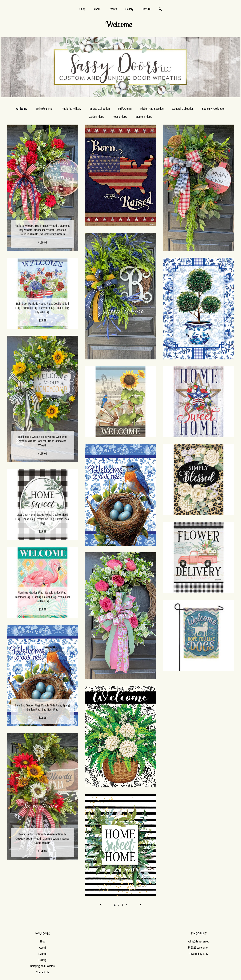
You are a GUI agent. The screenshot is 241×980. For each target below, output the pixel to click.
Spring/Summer (44, 109)
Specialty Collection (214, 109)
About (97, 9)
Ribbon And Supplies (152, 109)
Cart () (146, 9)
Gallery (129, 9)
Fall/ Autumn (125, 109)
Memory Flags (144, 117)
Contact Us (42, 972)
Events (113, 9)
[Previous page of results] (101, 905)
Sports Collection (100, 109)
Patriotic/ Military (71, 109)
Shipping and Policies (42, 966)
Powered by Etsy (199, 954)
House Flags (120, 117)
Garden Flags (96, 117)
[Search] (160, 10)
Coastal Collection (183, 109)
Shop (82, 9)
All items (22, 109)
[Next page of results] (140, 905)
